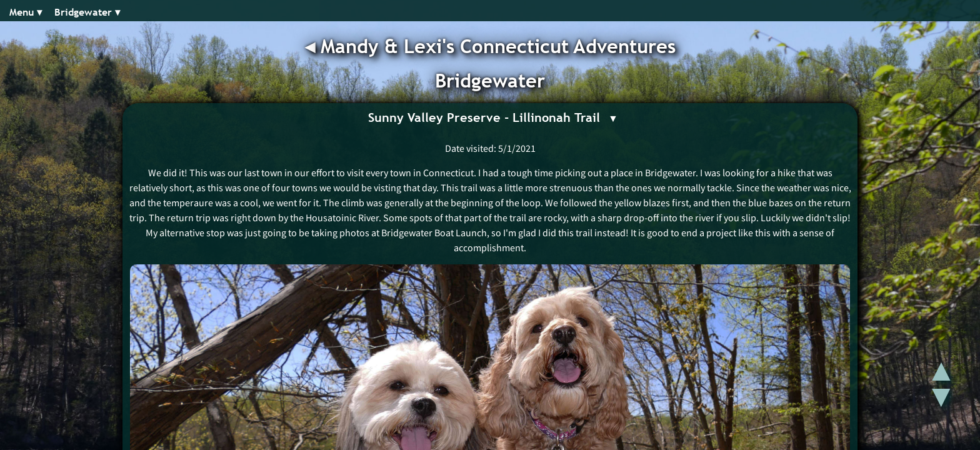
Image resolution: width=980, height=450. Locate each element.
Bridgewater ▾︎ (87, 12)
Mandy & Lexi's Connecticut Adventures (498, 46)
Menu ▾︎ (26, 12)
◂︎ (313, 46)
